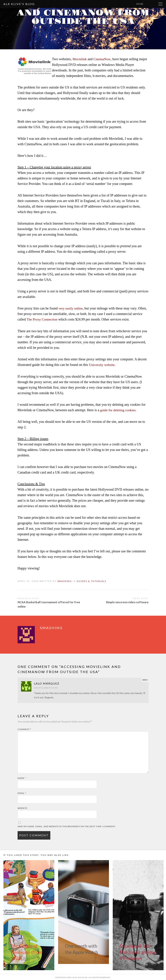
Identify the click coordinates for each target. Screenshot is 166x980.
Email (22, 792)
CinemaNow (102, 59)
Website (22, 807)
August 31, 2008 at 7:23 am (46, 687)
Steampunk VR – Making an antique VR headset (138, 952)
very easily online (71, 308)
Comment (24, 729)
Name (22, 777)
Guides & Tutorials (92, 581)
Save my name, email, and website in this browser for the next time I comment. (67, 826)
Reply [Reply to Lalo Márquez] (145, 679)
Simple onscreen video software (127, 601)
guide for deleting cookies (118, 410)
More (149, 4)
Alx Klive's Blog (19, 4)
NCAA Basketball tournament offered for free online (49, 604)
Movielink (80, 59)
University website (102, 364)
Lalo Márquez (47, 683)
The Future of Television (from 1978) (26, 952)
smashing (92, 31)
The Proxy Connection (42, 319)
